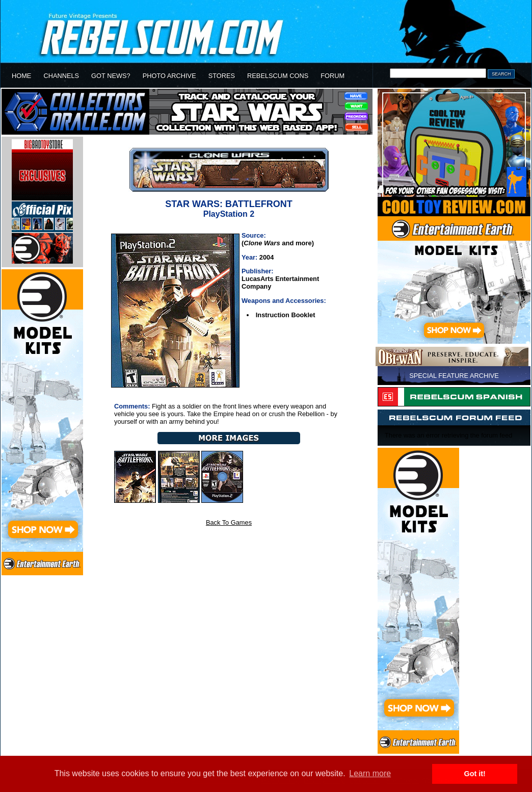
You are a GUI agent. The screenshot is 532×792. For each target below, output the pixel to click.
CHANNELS (61, 76)
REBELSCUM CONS (278, 76)
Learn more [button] (370, 773)
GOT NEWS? (111, 76)
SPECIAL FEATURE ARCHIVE (454, 376)
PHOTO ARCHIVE (169, 76)
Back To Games (229, 522)
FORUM (332, 76)
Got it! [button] (475, 774)
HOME (21, 76)
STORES (222, 76)
